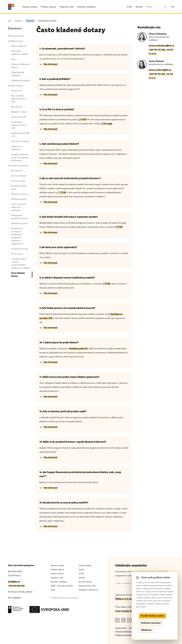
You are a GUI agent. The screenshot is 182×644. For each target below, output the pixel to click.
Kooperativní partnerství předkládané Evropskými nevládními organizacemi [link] (17, 236)
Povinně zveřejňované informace (128, 632)
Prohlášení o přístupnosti (88, 590)
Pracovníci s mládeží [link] (20, 141)
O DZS (129, 7)
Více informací (50, 64)
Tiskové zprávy (121, 628)
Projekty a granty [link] (16, 41)
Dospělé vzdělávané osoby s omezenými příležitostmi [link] (20, 158)
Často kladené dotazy (47, 21)
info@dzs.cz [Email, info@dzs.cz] (14, 582)
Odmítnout (146, 630)
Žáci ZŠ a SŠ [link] (16, 107)
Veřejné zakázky (85, 566)
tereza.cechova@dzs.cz (160, 70)
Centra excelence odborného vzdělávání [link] (19, 207)
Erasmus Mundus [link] (19, 176)
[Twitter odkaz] (129, 620)
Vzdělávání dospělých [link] (21, 81)
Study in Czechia (57, 574)
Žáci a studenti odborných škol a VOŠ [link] (19, 99)
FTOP (84, 120)
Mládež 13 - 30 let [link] (19, 112)
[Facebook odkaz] (117, 620)
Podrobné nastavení (151, 623)
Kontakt (139, 7)
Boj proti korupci (85, 582)
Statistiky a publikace (86, 7)
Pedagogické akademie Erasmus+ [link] (20, 217)
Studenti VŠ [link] (16, 91)
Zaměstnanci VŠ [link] (18, 117)
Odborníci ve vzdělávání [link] (17, 148)
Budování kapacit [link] (19, 199)
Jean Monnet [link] (17, 171)
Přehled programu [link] (16, 36)
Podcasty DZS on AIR (87, 586)
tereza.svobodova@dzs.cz (161, 46)
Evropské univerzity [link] (20, 249)
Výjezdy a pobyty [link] (16, 86)
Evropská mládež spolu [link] (19, 187)
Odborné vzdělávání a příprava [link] (21, 66)
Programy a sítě (66, 7)
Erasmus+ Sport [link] (18, 181)
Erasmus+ (30, 21)
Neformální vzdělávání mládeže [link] (20, 53)
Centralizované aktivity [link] (18, 166)
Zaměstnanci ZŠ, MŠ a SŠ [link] (20, 135)
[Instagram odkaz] (123, 620)
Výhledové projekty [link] (20, 223)
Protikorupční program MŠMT (127, 635)
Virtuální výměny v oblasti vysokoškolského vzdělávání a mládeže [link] (20, 263)
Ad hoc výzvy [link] (17, 254)
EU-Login (108, 124)
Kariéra (81, 570)
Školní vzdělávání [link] (19, 46)
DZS (10, 21)
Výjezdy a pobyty (30, 7)
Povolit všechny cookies (152, 616)
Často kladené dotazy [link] (18, 275)
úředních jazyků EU (78, 349)
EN (173, 7)
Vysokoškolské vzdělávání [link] (18, 74)
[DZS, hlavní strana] (11, 7)
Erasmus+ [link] (15, 28)
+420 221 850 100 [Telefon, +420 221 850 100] (16, 586)
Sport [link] (14, 59)
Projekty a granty (48, 7)
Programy (18, 21)
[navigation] (19, 152)
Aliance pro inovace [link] (20, 194)
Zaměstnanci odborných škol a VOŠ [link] (19, 125)
